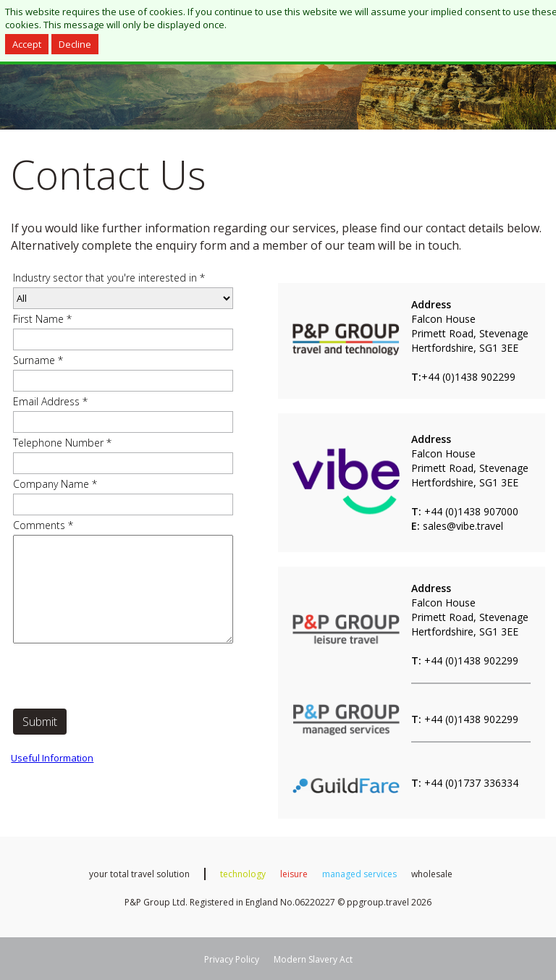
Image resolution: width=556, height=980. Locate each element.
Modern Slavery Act (313, 959)
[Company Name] (123, 504)
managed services (359, 874)
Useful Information (52, 758)
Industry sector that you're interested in (109, 278)
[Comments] (123, 589)
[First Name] (123, 339)
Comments (43, 525)
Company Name (55, 484)
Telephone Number (62, 443)
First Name (42, 319)
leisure (294, 874)
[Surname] (123, 381)
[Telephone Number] (123, 463)
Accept (27, 44)
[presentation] (123, 677)
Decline (75, 44)
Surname (38, 360)
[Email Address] (123, 422)
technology (243, 874)
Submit (40, 722)
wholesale (432, 874)
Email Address (50, 401)
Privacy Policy (232, 959)
